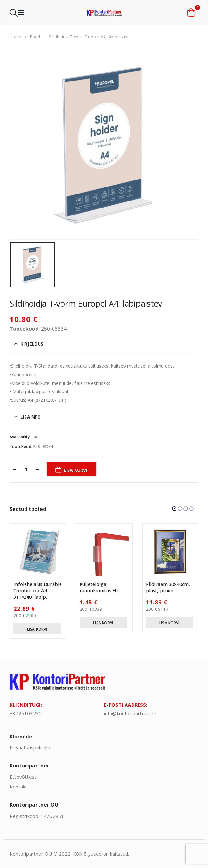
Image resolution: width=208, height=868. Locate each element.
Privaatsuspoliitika (30, 747)
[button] (14, 13)
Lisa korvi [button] (37, 629)
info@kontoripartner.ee (130, 713)
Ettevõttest (23, 777)
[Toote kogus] (26, 469)
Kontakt (18, 787)
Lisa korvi (75, 470)
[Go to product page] (38, 552)
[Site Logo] (104, 13)
